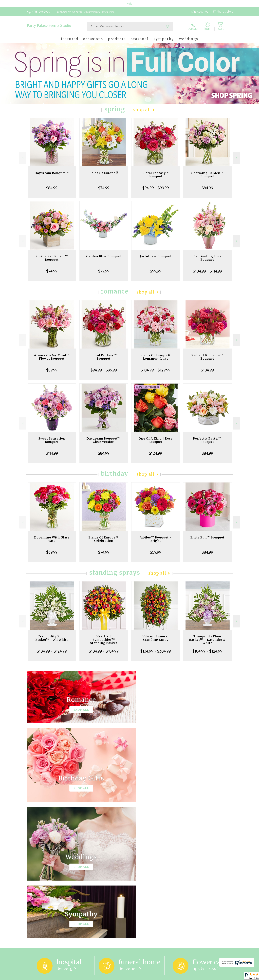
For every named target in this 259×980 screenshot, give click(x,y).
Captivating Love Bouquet (207, 258)
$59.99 (156, 552)
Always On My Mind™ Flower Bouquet (52, 357)
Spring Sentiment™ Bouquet (52, 258)
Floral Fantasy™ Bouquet (156, 175)
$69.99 (52, 552)
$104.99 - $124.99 (52, 651)
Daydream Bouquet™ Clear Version (104, 440)
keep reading (146, 864)
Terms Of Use (161, 977)
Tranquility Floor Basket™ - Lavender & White (207, 640)
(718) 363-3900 (41, 12)
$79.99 (104, 271)
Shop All (142, 110)
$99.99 (156, 271)
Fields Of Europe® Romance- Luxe (156, 357)
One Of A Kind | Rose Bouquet (156, 440)
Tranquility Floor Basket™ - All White (52, 638)
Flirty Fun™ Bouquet (207, 537)
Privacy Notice (180, 977)
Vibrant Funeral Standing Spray (156, 638)
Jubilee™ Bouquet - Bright (156, 539)
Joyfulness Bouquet (156, 256)
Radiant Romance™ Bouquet (207, 357)
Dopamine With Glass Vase (52, 539)
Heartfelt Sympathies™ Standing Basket (104, 640)
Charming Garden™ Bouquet (207, 175)
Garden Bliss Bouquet (104, 256)
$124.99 (156, 453)
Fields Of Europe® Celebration (104, 539)
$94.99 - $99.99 (156, 188)
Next (237, 158)
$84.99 (52, 188)
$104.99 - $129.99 (156, 370)
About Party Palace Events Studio (50, 857)
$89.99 (52, 370)
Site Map (224, 977)
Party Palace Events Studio (49, 26)
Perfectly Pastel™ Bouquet (207, 440)
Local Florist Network (204, 977)
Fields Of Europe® (104, 173)
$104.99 (207, 370)
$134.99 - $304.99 (156, 651)
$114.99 (52, 453)
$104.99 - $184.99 (104, 651)
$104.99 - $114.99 (207, 271)
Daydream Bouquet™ (52, 173)
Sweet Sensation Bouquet (52, 440)
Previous (22, 158)
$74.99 (104, 188)
